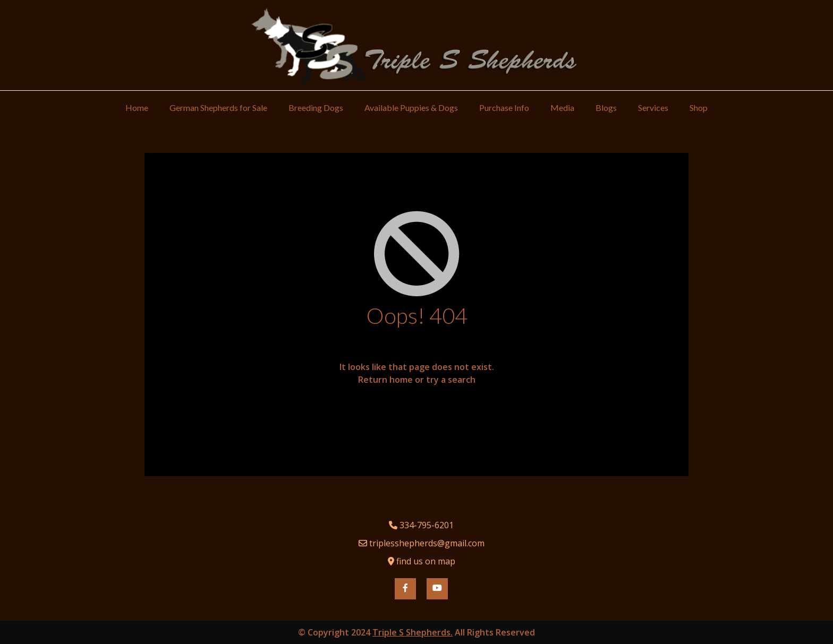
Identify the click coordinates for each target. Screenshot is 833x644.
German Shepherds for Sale (218, 108)
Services (653, 108)
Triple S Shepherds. (413, 632)
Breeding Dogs (316, 108)
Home (137, 108)
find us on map (426, 561)
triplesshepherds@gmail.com (427, 543)
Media (562, 108)
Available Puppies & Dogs (411, 108)
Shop (699, 108)
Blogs (606, 108)
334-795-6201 (427, 525)
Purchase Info (504, 108)
